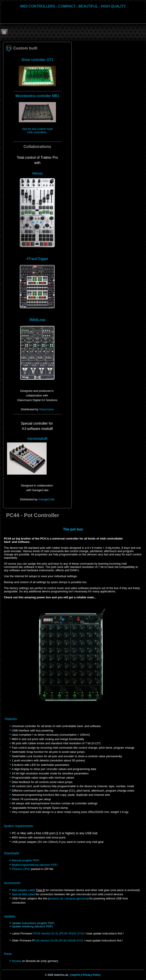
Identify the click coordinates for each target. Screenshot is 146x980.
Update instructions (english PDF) (33, 923)
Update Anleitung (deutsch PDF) (32, 926)
